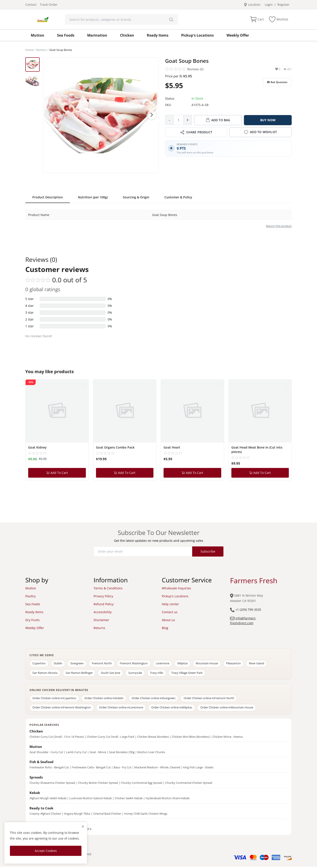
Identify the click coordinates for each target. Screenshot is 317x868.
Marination (97, 35)
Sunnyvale (138, 673)
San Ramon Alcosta (45, 673)
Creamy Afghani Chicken (45, 815)
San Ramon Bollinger (80, 673)
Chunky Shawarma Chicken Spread (52, 784)
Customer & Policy (178, 197)
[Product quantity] (179, 120)
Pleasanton (240, 664)
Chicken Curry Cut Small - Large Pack (111, 738)
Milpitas (187, 664)
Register (283, 5)
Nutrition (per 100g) (93, 197)
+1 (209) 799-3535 (248, 610)
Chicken (127, 35)
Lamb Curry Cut (76, 753)
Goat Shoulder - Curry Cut (46, 753)
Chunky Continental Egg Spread (142, 784)
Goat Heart (172, 447)
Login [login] (269, 5)
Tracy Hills (160, 673)
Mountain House (212, 664)
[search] (171, 19)
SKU (168, 105)
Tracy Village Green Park (191, 673)
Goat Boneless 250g (122, 753)
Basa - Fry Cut (123, 769)
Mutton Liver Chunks (151, 753)
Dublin (59, 664)
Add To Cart (57, 473)
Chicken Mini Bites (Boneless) (191, 738)
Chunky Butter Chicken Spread (98, 784)
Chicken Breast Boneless (153, 738)
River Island (263, 664)
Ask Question (277, 82)
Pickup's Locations (197, 35)
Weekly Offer (238, 35)
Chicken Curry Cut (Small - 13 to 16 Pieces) (57, 738)
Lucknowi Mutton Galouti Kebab (91, 799)
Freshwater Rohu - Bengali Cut (49, 769)
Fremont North (104, 664)
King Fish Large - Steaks (198, 769)
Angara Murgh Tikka (77, 815)
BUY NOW (268, 120)
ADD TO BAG (218, 120)
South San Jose (112, 673)
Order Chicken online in (55, 699)
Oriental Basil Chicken (107, 815)
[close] (83, 826)
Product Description (48, 197)
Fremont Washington (137, 664)
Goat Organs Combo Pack (115, 447)
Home (29, 50)
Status (170, 98)
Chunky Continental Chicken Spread (189, 784)
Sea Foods (66, 35)
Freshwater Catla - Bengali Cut (91, 769)
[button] (152, 115)
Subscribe (208, 551)
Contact (31, 5)
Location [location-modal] (252, 5)
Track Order (49, 5)
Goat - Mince (98, 753)
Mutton (38, 35)
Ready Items (158, 35)
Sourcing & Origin (136, 197)
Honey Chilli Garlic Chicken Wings (146, 815)
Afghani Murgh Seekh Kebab (48, 799)
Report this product (279, 226)
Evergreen (79, 664)
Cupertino (39, 664)
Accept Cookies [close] (46, 851)
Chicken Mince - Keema (228, 738)
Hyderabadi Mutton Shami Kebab (168, 799)
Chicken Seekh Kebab (129, 799)
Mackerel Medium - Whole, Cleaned (157, 769)
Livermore (167, 664)
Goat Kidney (37, 447)
